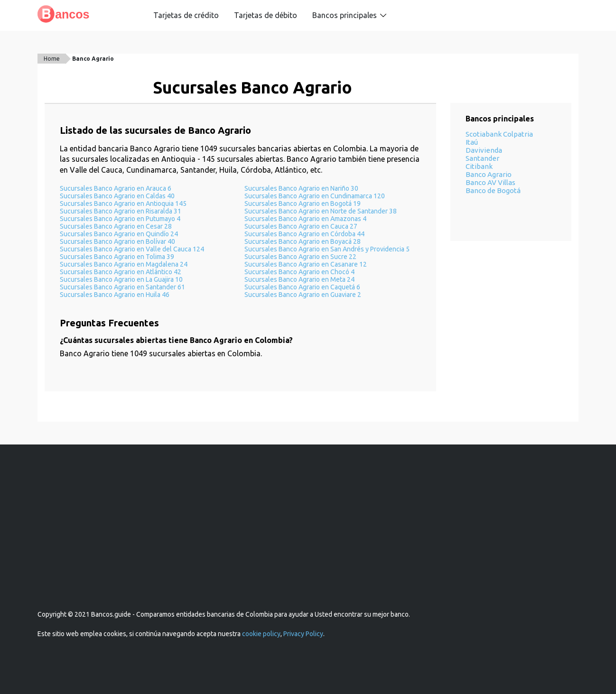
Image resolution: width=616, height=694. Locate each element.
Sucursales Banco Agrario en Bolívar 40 (117, 241)
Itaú (472, 142)
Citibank (479, 166)
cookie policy (261, 634)
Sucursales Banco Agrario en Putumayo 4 (120, 219)
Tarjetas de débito (266, 15)
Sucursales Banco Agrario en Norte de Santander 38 (321, 211)
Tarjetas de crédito (186, 15)
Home (52, 59)
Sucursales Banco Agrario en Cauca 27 (301, 226)
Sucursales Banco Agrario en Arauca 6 (116, 188)
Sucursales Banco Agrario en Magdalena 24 (124, 264)
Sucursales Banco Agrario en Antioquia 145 (123, 204)
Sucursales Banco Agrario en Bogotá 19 (303, 204)
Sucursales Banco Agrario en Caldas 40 (117, 196)
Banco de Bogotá (493, 190)
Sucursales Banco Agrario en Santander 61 (122, 287)
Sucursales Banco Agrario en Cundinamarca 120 (315, 196)
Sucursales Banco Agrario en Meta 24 (299, 279)
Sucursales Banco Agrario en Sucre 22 (300, 257)
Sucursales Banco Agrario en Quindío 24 (119, 234)
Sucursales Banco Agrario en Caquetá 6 (302, 287)
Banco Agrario (93, 59)
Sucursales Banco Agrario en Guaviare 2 (303, 295)
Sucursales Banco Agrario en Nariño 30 (301, 188)
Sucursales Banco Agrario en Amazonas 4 (305, 219)
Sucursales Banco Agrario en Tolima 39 (117, 257)
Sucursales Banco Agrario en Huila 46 (115, 295)
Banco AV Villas (490, 182)
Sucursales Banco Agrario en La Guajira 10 (121, 279)
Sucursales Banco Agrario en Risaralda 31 (121, 211)
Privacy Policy (303, 634)
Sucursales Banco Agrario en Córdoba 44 (304, 234)
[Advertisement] (308, 538)
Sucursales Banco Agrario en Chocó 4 (299, 272)
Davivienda (484, 150)
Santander (482, 158)
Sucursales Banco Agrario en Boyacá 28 (303, 241)
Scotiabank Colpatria (499, 134)
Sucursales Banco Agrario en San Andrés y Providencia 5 (327, 249)
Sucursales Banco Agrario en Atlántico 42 (121, 272)
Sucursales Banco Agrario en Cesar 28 (116, 226)
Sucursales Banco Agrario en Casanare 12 (306, 264)
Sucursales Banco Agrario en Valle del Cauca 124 (132, 249)
